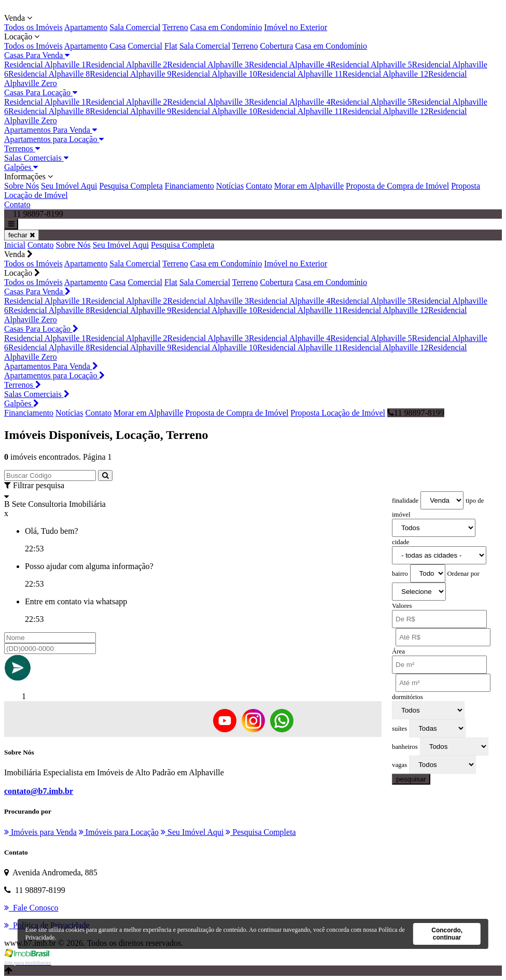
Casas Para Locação (41, 93)
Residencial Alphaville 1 (45, 65)
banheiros (405, 747)
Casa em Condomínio (226, 27)
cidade (400, 542)
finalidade (405, 501)
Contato (259, 186)
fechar (22, 235)
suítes (399, 729)
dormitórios (407, 697)
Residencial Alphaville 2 (126, 65)
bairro (400, 574)
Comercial (145, 46)
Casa (117, 46)
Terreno (175, 27)
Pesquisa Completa (131, 186)
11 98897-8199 (416, 413)
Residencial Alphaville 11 (300, 74)
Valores (402, 606)
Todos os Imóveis (33, 27)
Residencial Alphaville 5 (371, 65)
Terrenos (22, 148)
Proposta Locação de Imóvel (338, 413)
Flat (171, 46)
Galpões (21, 167)
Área (398, 651)
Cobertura (276, 46)
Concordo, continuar (447, 934)
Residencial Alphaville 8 (49, 74)
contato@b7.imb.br (39, 791)
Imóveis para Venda (40, 832)
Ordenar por (463, 574)
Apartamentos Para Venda (51, 130)
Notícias (230, 186)
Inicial (15, 245)
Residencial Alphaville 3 (208, 65)
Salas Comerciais (36, 158)
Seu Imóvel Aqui (69, 186)
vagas (399, 765)
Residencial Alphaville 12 (385, 74)
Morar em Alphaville (309, 186)
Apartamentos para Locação (54, 139)
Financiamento (189, 186)
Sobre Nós (22, 186)
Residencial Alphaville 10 (214, 74)
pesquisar (411, 779)
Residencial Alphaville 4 (290, 65)
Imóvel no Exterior (296, 27)
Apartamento (86, 27)
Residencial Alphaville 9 (130, 74)
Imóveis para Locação (119, 832)
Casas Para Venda (37, 55)
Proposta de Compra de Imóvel (397, 186)
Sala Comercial (135, 27)
